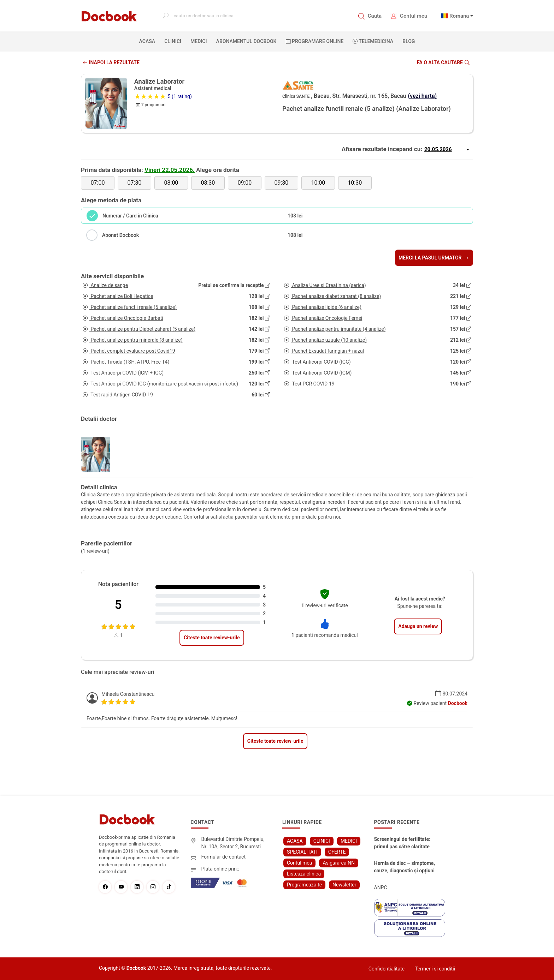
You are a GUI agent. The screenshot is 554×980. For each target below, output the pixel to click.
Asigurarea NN (339, 863)
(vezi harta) (423, 96)
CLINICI (173, 41)
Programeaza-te (304, 885)
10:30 (355, 183)
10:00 (318, 183)
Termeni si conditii (435, 969)
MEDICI (199, 41)
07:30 (135, 183)
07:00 (98, 183)
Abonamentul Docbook (246, 41)
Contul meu (414, 16)
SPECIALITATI (302, 852)
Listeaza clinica (304, 874)
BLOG (409, 41)
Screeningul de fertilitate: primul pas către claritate (402, 843)
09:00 (244, 183)
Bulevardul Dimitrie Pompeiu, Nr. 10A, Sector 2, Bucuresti (233, 843)
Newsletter (344, 885)
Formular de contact (224, 857)
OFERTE (337, 852)
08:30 (208, 183)
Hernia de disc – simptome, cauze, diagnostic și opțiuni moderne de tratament (405, 867)
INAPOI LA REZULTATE (111, 62)
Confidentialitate (387, 969)
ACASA (149, 41)
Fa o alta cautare (443, 62)
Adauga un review (418, 626)
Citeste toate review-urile (212, 638)
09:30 (281, 183)
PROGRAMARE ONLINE (315, 41)
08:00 (171, 183)
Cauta (375, 16)
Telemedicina (373, 41)
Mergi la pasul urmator (434, 258)
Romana (459, 16)
